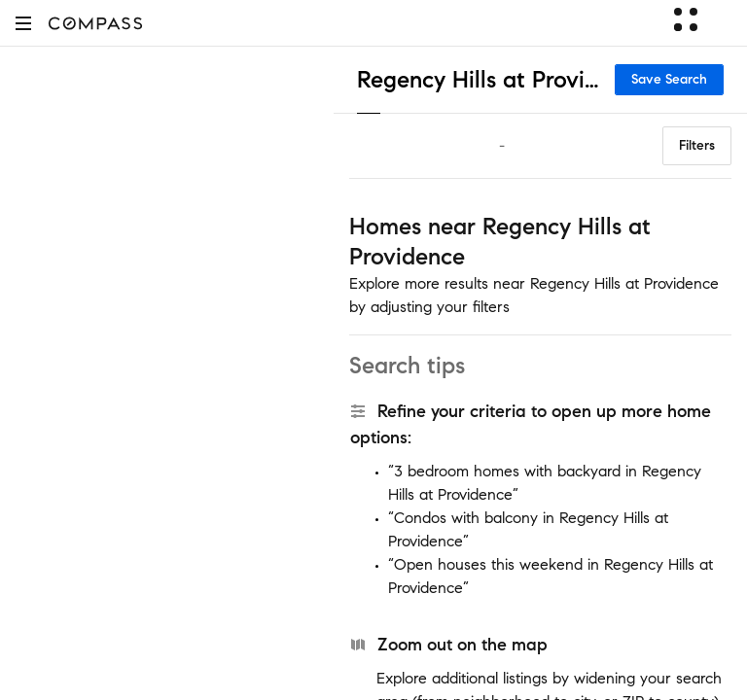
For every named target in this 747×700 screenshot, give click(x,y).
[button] (23, 23)
